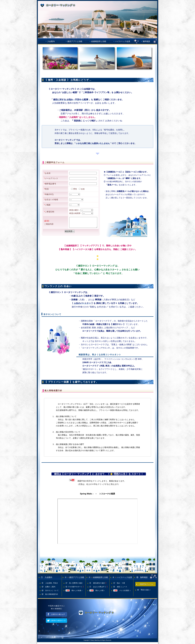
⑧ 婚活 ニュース (120, 589)
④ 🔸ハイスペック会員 (122, 579)
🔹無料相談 (145, 41)
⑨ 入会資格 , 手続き (50, 585)
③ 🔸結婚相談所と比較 (98, 579)
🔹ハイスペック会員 (121, 41)
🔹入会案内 (50, 41)
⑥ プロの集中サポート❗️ (75, 589)
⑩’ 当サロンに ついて (50, 592)
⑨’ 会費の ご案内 (49, 589)
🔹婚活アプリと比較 (74, 41)
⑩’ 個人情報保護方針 (50, 596)
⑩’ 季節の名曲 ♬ (144, 592)
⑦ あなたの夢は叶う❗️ (99, 589)
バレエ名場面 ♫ (122, 592)
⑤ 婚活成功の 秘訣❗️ (98, 585)
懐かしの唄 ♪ (97, 592)
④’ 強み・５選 (119, 585)
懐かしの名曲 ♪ (74, 592)
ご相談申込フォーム (146, 586)
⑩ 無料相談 (142, 579)
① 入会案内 (47, 579)
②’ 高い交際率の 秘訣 (74, 585)
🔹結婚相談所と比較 (98, 41)
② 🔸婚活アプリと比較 (74, 579)
